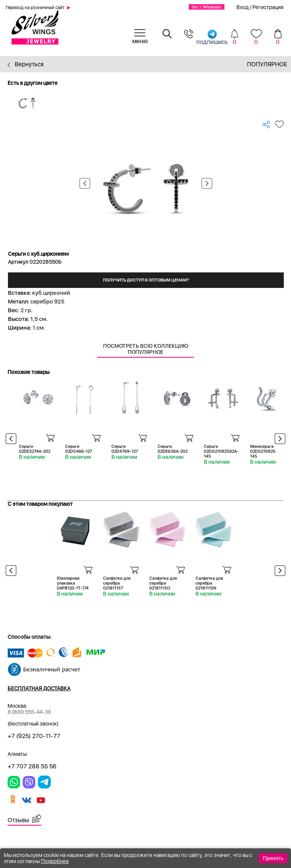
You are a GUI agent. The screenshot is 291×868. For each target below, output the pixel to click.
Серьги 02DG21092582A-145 (221, 451)
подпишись (212, 37)
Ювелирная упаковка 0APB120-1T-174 (73, 583)
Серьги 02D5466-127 (79, 449)
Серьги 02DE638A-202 (173, 449)
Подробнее (55, 861)
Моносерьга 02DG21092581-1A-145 (269, 451)
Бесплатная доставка (39, 688)
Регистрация (268, 7)
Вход (242, 7)
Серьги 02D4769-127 (125, 449)
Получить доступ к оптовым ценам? (146, 280)
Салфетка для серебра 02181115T (117, 583)
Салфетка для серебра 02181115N (209, 583)
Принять (273, 858)
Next (207, 183)
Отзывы (18, 820)
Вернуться (26, 64)
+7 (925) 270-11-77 (34, 736)
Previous (85, 183)
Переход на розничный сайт (35, 8)
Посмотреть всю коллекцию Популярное (146, 349)
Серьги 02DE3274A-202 (35, 449)
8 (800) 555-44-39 (29, 712)
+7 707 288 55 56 (32, 766)
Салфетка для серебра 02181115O (163, 583)
